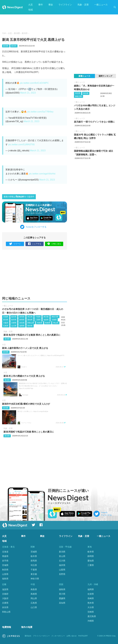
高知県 (62, 603)
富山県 (62, 556)
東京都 (46, 317)
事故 (51, 5)
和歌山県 (31, 323)
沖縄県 (91, 621)
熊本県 (30, 326)
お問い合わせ (72, 636)
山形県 (5, 574)
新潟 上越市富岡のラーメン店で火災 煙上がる (25, 348)
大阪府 (6, 323)
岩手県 (5, 561)
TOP (4, 33)
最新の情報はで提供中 (19, 197)
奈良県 (22, 323)
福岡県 (22, 326)
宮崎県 (91, 612)
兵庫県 (14, 323)
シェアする (35, 244)
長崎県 (91, 598)
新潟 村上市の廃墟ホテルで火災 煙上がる (24, 376)
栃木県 (14, 317)
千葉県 (38, 317)
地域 (30, 10)
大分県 (91, 607)
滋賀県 (46, 320)
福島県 (5, 579)
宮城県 (5, 565)
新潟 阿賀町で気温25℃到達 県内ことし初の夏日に (29, 432)
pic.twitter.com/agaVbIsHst (42, 174)
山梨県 (62, 570)
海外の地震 (27, 627)
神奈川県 (55, 317)
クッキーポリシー (58, 636)
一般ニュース (101, 5)
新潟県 (17, 33)
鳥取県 (40, 323)
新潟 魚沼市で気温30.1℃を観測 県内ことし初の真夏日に (32, 335)
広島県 (6, 326)
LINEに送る (54, 244)
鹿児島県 (92, 616)
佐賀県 (91, 594)
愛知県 (30, 320)
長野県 (62, 574)
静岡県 (22, 320)
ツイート (15, 244)
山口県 (14, 326)
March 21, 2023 (28, 93)
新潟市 (25, 33)
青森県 (5, 556)
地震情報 (7, 627)
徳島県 (62, 589)
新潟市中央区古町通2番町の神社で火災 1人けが (26, 404)
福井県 (62, 565)
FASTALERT (83, 636)
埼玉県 (30, 317)
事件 (41, 5)
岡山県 (56, 323)
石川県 (62, 561)
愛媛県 (62, 598)
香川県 (62, 594)
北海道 (5, 552)
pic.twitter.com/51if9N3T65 (21, 144)
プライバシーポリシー (41, 636)
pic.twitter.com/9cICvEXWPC (34, 83)
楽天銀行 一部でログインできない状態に (94, 122)
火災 (30, 5)
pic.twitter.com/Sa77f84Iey (40, 112)
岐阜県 (14, 320)
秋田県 (5, 570)
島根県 (48, 323)
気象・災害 (83, 5)
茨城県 (6, 317)
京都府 (54, 320)
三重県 (38, 320)
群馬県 (22, 317)
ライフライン (65, 5)
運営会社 (28, 636)
